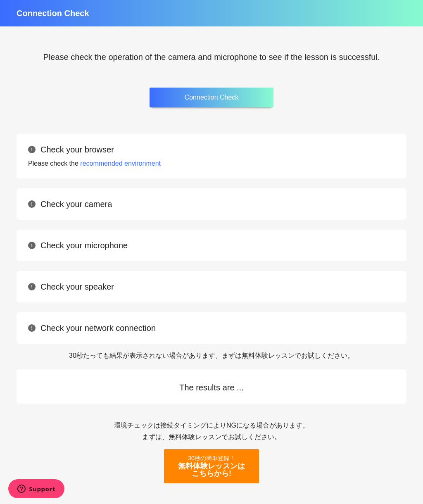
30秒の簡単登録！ (211, 466)
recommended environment (120, 163)
